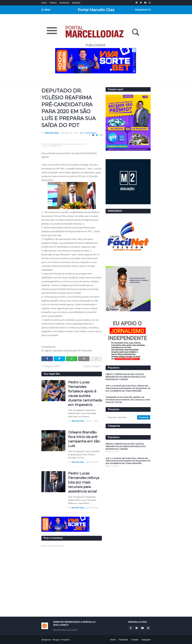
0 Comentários (89, 133)
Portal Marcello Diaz (96, 10)
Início (44, 3)
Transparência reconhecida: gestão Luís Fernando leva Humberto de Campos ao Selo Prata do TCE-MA (128, 400)
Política (53, 3)
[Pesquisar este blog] (122, 417)
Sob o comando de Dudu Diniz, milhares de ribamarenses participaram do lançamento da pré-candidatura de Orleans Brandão (128, 388)
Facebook (123, 640)
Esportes (76, 3)
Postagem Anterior (52, 366)
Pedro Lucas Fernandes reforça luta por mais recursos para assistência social (84, 482)
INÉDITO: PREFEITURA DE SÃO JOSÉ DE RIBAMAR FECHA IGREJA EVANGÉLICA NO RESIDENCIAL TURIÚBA (126, 377)
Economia (64, 3)
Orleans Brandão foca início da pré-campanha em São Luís (84, 439)
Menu (47, 10)
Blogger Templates (61, 640)
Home (113, 640)
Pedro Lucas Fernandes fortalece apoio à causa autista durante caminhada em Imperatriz (85, 393)
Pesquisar (141, 10)
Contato (135, 640)
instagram (146, 640)
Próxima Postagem (91, 366)
